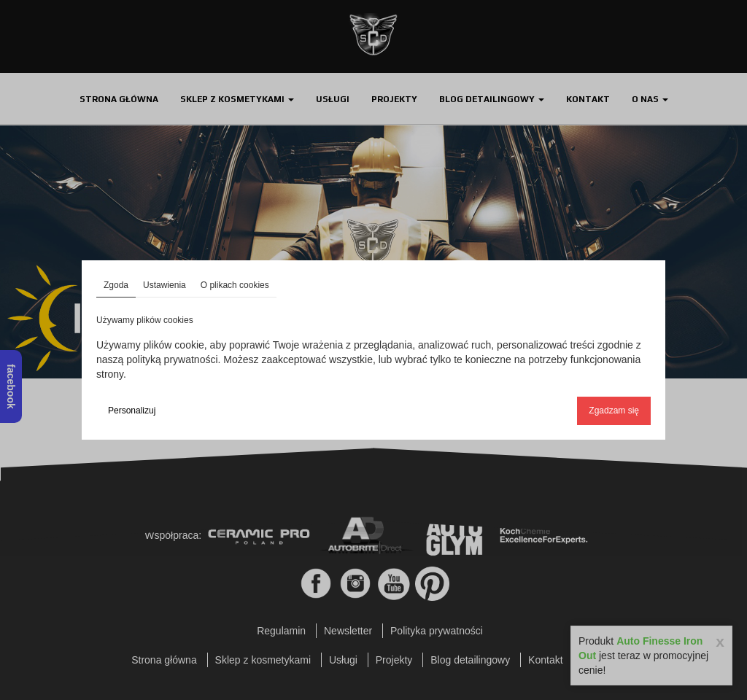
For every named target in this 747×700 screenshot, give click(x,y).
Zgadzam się (614, 411)
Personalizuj (132, 411)
